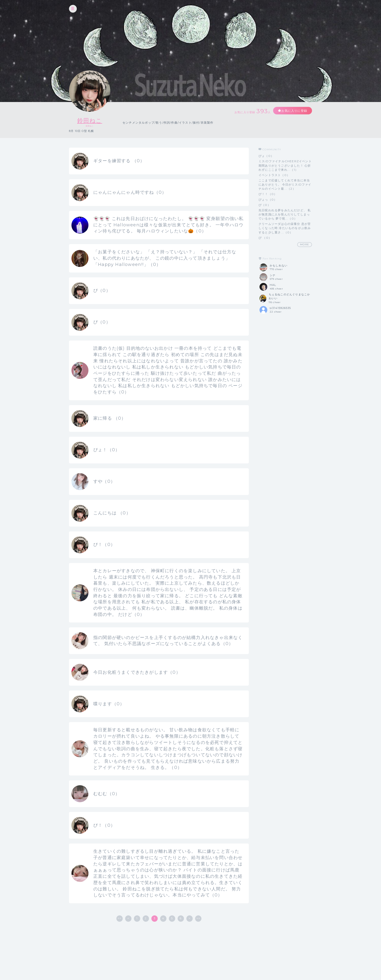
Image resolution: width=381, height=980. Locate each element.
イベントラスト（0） (274, 175)
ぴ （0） (265, 238)
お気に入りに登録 (294, 111)
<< (120, 918)
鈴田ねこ (90, 121)
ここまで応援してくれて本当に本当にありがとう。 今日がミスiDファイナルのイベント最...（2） (285, 184)
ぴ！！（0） (268, 194)
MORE (305, 244)
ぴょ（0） (266, 156)
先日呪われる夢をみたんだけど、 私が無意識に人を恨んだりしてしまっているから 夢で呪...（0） (285, 214)
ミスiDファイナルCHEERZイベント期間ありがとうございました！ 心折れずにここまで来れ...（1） (285, 165)
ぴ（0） (265, 205)
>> (198, 918)
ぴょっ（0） (268, 200)
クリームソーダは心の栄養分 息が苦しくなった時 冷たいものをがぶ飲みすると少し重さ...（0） (285, 228)
